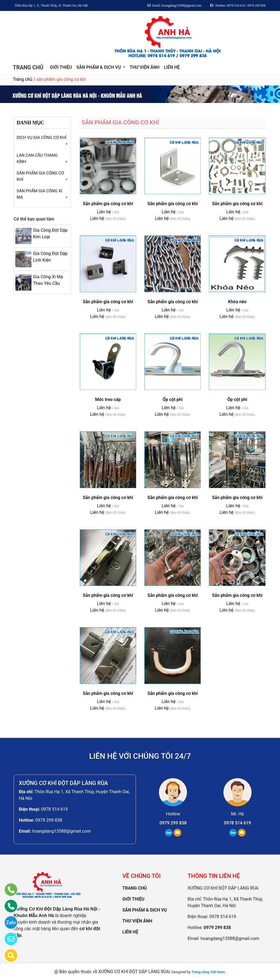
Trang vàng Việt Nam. (208, 972)
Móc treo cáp (108, 399)
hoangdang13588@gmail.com (61, 831)
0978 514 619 (54, 809)
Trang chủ (23, 79)
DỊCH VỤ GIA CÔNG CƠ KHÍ (42, 137)
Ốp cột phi (173, 399)
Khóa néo (237, 302)
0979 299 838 (49, 820)
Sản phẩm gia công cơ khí (108, 204)
